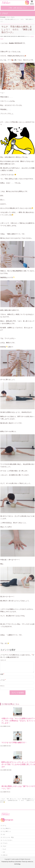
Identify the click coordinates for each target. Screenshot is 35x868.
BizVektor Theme (21, 863)
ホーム (4, 827)
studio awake (15, 861)
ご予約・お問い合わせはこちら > (17, 8)
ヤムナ (2, 39)
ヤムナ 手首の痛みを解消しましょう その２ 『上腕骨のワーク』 (26, 803)
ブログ (32, 36)
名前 (2, 676)
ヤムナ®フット (7, 833)
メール (3, 682)
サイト (2, 688)
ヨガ (4, 836)
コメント (3, 660)
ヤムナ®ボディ (7, 830)
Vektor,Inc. (31, 863)
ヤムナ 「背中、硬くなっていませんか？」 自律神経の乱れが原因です (9, 803)
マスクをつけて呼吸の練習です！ (14, 745)
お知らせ (5, 856)
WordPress (12, 863)
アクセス (5, 845)
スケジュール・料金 (8, 839)
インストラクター (7, 842)
